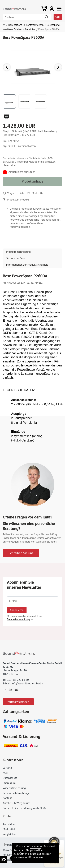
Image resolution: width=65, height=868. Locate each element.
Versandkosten (27, 146)
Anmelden (9, 824)
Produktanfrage (32, 181)
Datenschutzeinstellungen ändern (23, 845)
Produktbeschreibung (18, 252)
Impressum (9, 783)
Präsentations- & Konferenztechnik (26, 25)
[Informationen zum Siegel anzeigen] (54, 863)
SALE (58, 17)
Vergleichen (10, 834)
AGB (5, 773)
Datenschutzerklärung (18, 619)
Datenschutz (10, 778)
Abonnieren (17, 610)
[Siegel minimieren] (60, 842)
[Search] (27, 17)
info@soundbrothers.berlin (27, 683)
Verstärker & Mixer (12, 29)
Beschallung (53, 25)
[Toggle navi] (59, 9)
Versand (7, 768)
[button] (52, 9)
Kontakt (7, 798)
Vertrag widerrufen (18, 702)
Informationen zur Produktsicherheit (27, 265)
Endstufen (30, 29)
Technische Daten (16, 258)
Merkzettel (9, 829)
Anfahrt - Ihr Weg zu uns (17, 803)
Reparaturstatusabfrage (16, 793)
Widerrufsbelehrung (14, 788)
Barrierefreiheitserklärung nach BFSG (24, 808)
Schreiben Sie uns (21, 553)
